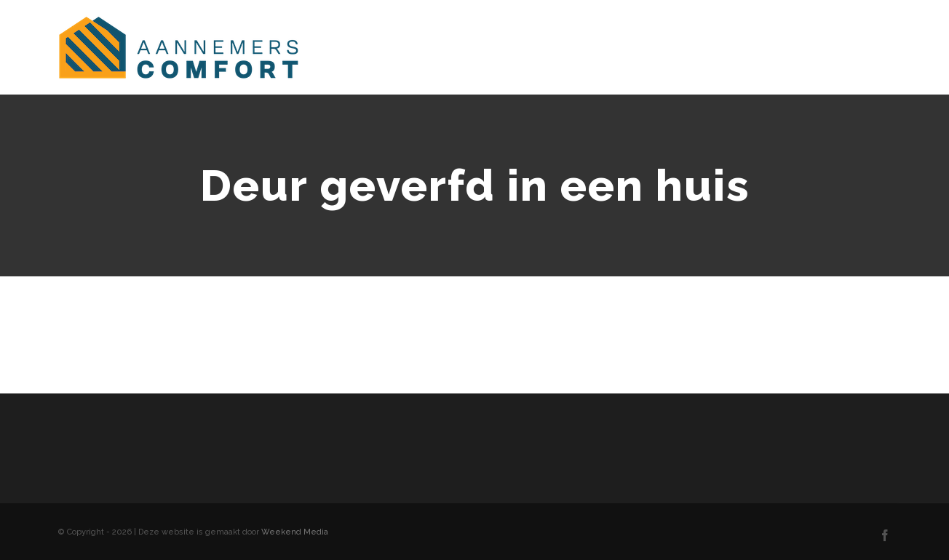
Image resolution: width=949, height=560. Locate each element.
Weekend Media (295, 532)
